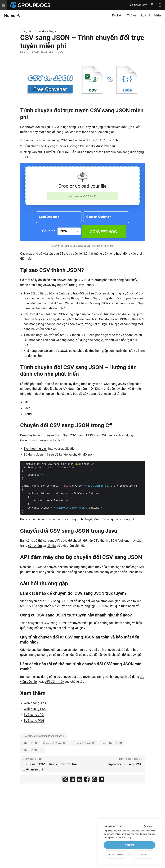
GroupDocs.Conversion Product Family (44, 736)
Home (10, 16)
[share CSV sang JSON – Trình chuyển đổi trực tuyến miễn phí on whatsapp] (94, 780)
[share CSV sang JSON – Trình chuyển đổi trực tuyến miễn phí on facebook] (87, 780)
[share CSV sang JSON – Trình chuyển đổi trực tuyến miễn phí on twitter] (65, 780)
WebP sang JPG (35, 703)
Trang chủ (26, 31)
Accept (130, 845)
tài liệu (51, 546)
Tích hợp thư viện (36, 449)
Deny (143, 854)
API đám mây (54, 682)
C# (26, 402)
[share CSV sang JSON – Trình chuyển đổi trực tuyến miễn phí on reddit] (80, 780)
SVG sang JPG (34, 715)
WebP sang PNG (35, 709)
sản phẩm (35, 546)
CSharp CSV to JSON (84, 743)
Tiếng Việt (138, 5)
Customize (116, 854)
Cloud (28, 414)
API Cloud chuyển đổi (47, 567)
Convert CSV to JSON (55, 743)
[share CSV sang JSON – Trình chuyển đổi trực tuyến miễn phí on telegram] (101, 780)
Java (27, 408)
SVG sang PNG (34, 721)
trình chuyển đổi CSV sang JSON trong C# (105, 519)
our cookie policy (123, 838)
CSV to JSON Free (33, 750)
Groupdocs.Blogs (45, 31)
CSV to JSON (30, 743)
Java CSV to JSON (112, 743)
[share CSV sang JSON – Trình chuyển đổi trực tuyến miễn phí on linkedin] (72, 780)
